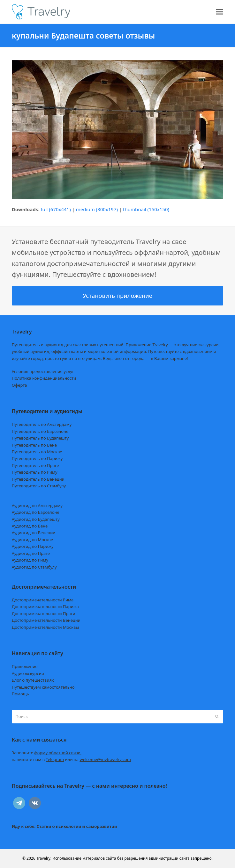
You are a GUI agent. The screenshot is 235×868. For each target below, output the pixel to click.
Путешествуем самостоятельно (43, 687)
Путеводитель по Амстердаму (42, 424)
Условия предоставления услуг (43, 371)
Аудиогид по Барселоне (36, 512)
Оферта (19, 385)
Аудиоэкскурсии (28, 673)
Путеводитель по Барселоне (40, 431)
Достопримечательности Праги (44, 613)
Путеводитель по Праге (35, 465)
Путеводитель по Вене (34, 445)
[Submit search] (217, 717)
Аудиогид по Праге (31, 553)
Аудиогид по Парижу (33, 546)
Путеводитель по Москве (37, 452)
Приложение (25, 666)
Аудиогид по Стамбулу (34, 567)
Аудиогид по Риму (30, 560)
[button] (220, 12)
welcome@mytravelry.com (105, 759)
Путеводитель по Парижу (37, 458)
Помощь (20, 694)
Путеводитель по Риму (35, 472)
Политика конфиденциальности (44, 378)
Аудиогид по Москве (32, 540)
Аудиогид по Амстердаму (37, 506)
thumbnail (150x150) (146, 209)
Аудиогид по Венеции (34, 533)
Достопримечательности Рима (43, 600)
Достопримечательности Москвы (45, 627)
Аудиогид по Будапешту (36, 519)
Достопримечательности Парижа (45, 606)
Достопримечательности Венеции (46, 620)
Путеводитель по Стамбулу (39, 486)
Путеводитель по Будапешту (40, 438)
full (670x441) (56, 209)
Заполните (47, 753)
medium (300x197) (97, 209)
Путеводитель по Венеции (38, 479)
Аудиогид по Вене (30, 526)
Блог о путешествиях (33, 680)
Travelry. (44, 858)
